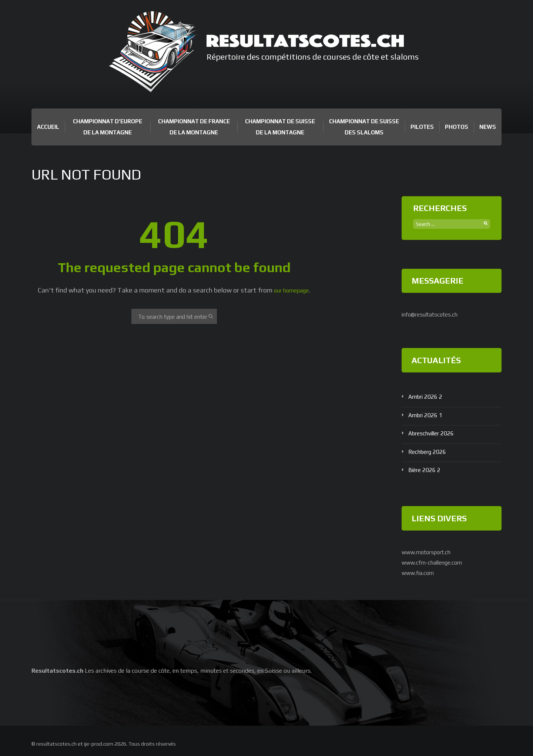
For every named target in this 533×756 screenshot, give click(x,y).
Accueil (48, 127)
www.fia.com (421, 572)
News (488, 127)
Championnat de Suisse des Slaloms (364, 127)
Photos (457, 127)
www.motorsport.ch (432, 552)
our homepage (291, 290)
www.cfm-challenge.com (438, 562)
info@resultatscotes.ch (437, 315)
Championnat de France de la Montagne (194, 127)
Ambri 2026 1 (428, 415)
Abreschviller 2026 (435, 433)
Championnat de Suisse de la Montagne (280, 127)
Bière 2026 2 (427, 470)
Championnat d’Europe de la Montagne (108, 127)
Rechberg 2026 (430, 452)
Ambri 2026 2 (428, 397)
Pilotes (422, 127)
